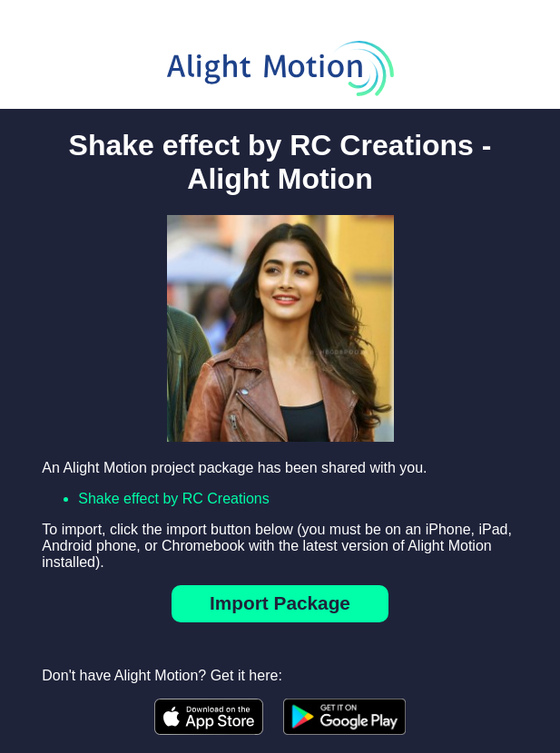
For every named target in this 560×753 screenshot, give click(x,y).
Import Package (280, 603)
